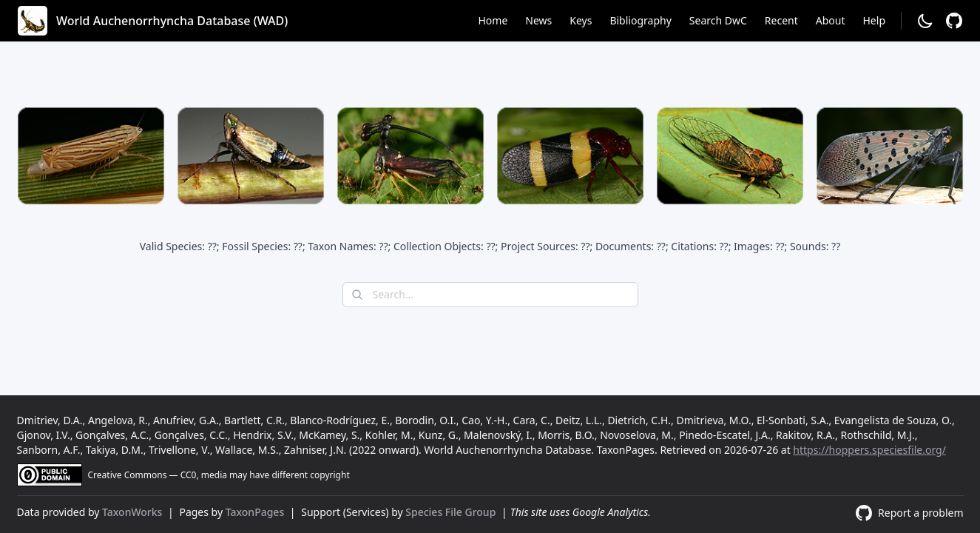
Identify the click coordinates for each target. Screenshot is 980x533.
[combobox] (490, 295)
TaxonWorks (134, 512)
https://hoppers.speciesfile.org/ (869, 450)
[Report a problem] (954, 21)
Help (875, 20)
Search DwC (718, 20)
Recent (781, 20)
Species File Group (452, 512)
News (538, 20)
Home (493, 20)
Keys (581, 20)
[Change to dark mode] (925, 21)
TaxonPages (256, 512)
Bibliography (640, 20)
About (831, 20)
